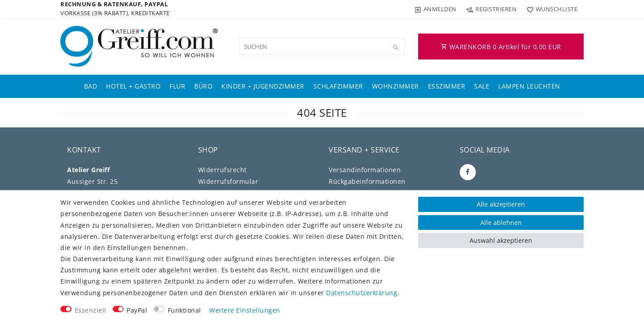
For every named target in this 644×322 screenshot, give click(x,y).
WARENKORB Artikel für (501, 47)
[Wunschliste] (550, 9)
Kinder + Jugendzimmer (263, 86)
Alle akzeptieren (501, 204)
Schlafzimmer (338, 86)
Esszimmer (447, 86)
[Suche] (396, 48)
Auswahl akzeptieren (501, 240)
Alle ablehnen (501, 222)
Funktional (184, 310)
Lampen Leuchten (529, 86)
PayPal (137, 310)
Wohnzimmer (396, 86)
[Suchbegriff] (322, 47)
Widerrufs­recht (222, 170)
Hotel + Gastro (133, 86)
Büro (203, 86)
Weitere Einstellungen (245, 310)
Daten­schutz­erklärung (362, 293)
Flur (177, 86)
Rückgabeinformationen (367, 181)
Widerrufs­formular (228, 181)
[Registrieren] (491, 9)
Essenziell (91, 310)
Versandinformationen (365, 170)
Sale (482, 86)
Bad (91, 86)
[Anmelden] (436, 9)
